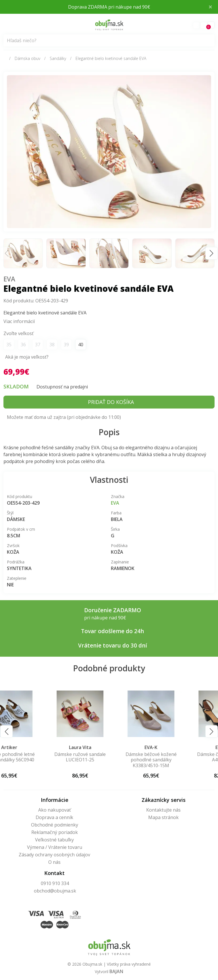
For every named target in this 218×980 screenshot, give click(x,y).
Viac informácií (19, 321)
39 (66, 345)
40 (81, 345)
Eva (9, 279)
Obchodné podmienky (55, 825)
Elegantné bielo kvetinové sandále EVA (111, 58)
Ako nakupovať (55, 810)
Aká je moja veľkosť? (27, 357)
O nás (54, 862)
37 (38, 345)
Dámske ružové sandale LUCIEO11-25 (109, 757)
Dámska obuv (27, 58)
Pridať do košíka (111, 402)
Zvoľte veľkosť (19, 333)
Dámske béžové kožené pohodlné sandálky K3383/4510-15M (180, 760)
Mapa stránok (163, 817)
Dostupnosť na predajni (62, 387)
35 (9, 345)
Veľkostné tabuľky (54, 840)
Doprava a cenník (54, 817)
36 (23, 345)
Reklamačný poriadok (55, 832)
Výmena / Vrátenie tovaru (55, 847)
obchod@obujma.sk (55, 891)
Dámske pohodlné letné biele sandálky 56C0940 (38, 757)
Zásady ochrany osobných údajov (54, 855)
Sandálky (58, 58)
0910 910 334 (55, 883)
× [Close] (210, 7)
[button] (212, 253)
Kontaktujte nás (163, 810)
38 (52, 345)
